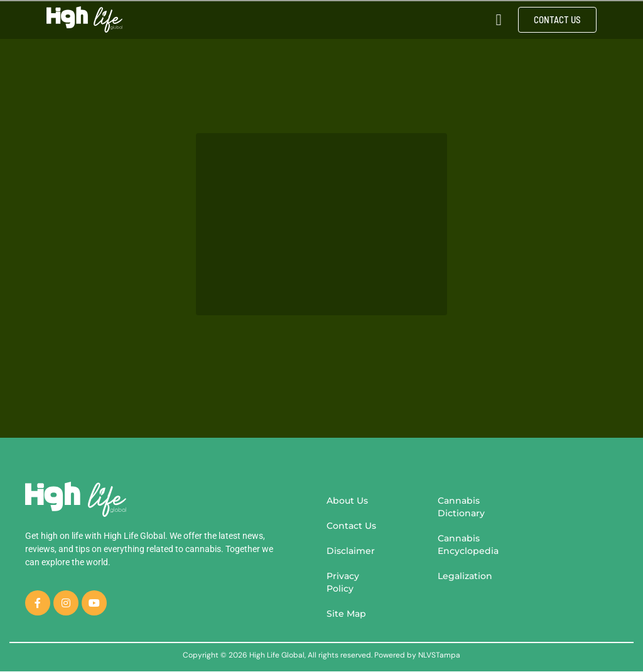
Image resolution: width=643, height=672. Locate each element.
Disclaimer (351, 551)
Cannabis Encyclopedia (468, 545)
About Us (347, 501)
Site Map (346, 614)
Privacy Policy (343, 582)
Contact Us (351, 526)
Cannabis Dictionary (461, 507)
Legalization (465, 576)
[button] (499, 19)
